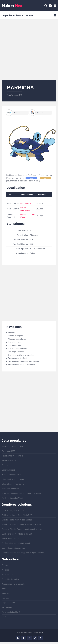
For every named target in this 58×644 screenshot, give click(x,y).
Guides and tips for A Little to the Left (17, 534)
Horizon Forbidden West (12, 475)
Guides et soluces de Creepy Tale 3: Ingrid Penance (23, 553)
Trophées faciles (8, 603)
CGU (4, 617)
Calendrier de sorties (10, 579)
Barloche (14, 113)
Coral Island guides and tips (13, 510)
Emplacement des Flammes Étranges (23, 361)
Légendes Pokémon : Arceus (14, 479)
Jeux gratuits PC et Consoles (14, 584)
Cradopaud (37, 113)
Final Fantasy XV (9, 461)
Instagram (29, 638)
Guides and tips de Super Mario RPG (17, 515)
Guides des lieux (15, 345)
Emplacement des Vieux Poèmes (22, 365)
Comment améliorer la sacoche (21, 355)
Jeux (4, 589)
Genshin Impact (8, 470)
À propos (5, 570)
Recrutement (7, 607)
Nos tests (6, 598)
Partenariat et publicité (11, 612)
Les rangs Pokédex (16, 352)
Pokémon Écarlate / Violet (12, 498)
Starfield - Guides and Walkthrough (16, 543)
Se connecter (51, 6)
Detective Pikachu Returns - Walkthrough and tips (22, 529)
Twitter (35, 638)
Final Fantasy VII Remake (12, 456)
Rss (18, 638)
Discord (24, 638)
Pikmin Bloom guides (10, 539)
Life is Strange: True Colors (13, 484)
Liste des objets (14, 342)
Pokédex (12, 333)
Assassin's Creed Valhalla (12, 446)
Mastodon (41, 638)
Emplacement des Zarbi (18, 358)
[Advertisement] (26, 50)
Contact (5, 565)
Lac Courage (26, 203)
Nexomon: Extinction (10, 489)
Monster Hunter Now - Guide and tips (17, 520)
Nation (12, 6)
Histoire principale (15, 336)
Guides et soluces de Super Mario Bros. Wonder (21, 525)
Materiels (5, 593)
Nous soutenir (7, 575)
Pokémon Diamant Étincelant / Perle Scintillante (21, 493)
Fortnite (5, 465)
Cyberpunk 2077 (8, 451)
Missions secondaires (17, 339)
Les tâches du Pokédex (18, 349)
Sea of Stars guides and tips (13, 548)
